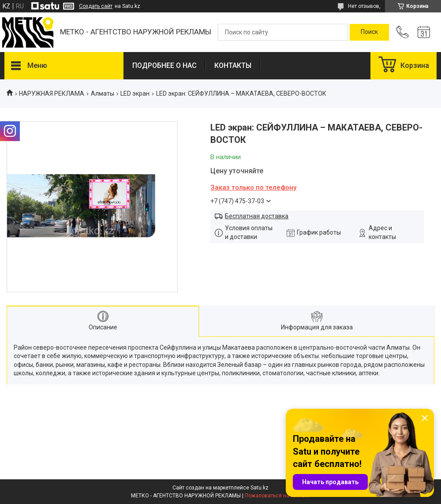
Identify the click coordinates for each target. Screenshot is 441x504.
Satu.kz (260, 488)
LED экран (135, 93)
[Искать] (369, 32)
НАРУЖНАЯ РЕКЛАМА (52, 93)
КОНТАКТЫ (233, 65)
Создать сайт (96, 6)
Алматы (103, 93)
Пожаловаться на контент (277, 496)
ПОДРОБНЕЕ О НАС (164, 65)
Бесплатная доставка (257, 216)
